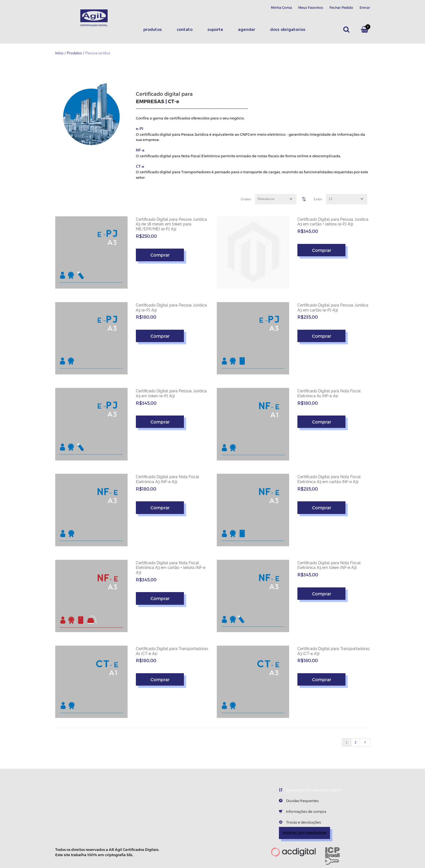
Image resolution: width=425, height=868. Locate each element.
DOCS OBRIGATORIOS (288, 30)
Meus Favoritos (311, 7)
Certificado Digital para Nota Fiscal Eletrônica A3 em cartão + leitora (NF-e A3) (171, 568)
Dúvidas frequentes (295, 801)
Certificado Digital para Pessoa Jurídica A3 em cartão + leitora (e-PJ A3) (333, 222)
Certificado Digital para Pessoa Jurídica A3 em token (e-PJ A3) (171, 393)
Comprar (160, 255)
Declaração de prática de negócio (307, 790)
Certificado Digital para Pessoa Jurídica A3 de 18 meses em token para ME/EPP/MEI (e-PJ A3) (171, 224)
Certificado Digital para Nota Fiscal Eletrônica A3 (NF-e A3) (167, 479)
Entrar (365, 7)
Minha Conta (281, 7)
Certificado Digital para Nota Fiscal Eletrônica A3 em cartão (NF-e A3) (329, 479)
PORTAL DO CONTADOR (304, 833)
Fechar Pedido (341, 7)
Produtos (153, 30)
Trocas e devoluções (296, 822)
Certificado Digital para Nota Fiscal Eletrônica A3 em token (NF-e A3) (329, 565)
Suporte (215, 30)
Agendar (247, 30)
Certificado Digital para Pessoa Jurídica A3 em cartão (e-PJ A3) (333, 308)
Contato (185, 30)
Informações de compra (298, 811)
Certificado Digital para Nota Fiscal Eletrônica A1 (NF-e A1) (329, 393)
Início (59, 53)
